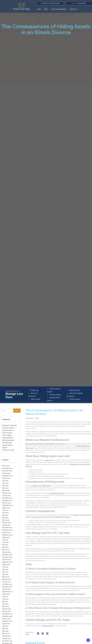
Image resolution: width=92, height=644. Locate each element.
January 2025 (6, 495)
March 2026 (6, 466)
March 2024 (6, 520)
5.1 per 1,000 (49, 460)
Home (39, 9)
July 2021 (5, 597)
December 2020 (7, 614)
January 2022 (6, 582)
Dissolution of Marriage (9, 425)
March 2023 (6, 550)
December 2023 (7, 527)
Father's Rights (7, 435)
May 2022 (5, 572)
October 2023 (6, 532)
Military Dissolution (8, 440)
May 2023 (5, 545)
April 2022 (5, 574)
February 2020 (7, 636)
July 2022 (5, 567)
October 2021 (6, 589)
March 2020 (6, 634)
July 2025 (5, 481)
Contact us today (48, 626)
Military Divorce (75, 390)
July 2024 (5, 510)
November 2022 (7, 557)
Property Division (55, 395)
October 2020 (6, 619)
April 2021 (5, 604)
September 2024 (7, 505)
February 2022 (7, 579)
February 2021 (7, 609)
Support (5, 448)
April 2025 (5, 488)
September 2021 (7, 592)
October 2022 (6, 560)
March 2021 (6, 606)
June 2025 (5, 483)
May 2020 (5, 629)
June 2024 (5, 513)
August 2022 (6, 564)
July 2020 (5, 626)
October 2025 (6, 473)
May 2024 (5, 515)
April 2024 (5, 518)
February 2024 (7, 523)
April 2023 (5, 547)
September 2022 (7, 562)
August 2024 (6, 508)
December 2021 (7, 584)
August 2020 (6, 624)
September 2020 (7, 621)
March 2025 (6, 491)
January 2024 (6, 525)
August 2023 (6, 537)
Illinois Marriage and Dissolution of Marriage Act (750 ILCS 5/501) (45, 444)
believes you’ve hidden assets (41, 486)
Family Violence (75, 399)
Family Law (35, 390)
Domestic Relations (8, 428)
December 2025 (7, 468)
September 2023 (7, 535)
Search (17, 411)
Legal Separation (8, 438)
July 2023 (5, 540)
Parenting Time (7, 443)
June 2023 (5, 542)
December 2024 (7, 498)
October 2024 (6, 503)
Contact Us (73, 9)
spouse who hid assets (56, 493)
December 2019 (7, 641)
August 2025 (6, 478)
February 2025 (7, 493)
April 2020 (5, 631)
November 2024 (7, 500)
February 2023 (7, 552)
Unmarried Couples (8, 450)
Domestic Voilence (8, 430)
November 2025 (7, 471)
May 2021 (5, 601)
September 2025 (7, 476)
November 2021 (7, 587)
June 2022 (5, 569)
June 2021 (5, 599)
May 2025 (5, 486)
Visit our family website (59, 9)
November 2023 (7, 530)
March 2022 (6, 577)
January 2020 (6, 638)
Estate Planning (7, 433)
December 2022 (7, 555)
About (46, 9)
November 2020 (7, 616)
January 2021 (6, 611)
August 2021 (6, 594)
